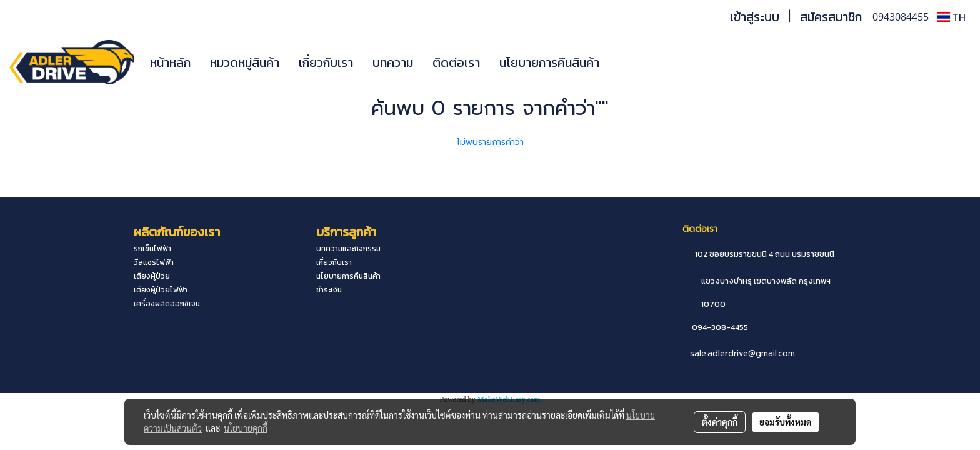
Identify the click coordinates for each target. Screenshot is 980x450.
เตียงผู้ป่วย (152, 276)
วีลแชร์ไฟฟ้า (154, 262)
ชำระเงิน (329, 290)
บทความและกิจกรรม (348, 249)
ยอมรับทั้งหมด (786, 422)
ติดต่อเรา (456, 62)
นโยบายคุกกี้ (246, 428)
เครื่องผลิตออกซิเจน (167, 304)
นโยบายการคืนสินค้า (549, 62)
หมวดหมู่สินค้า (245, 62)
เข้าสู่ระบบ (755, 17)
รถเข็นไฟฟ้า (152, 249)
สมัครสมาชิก (831, 17)
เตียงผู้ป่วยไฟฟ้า (161, 290)
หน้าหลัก (170, 62)
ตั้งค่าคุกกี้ (720, 422)
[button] (627, 62)
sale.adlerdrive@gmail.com (742, 353)
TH (951, 17)
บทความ (393, 62)
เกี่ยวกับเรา (326, 62)
